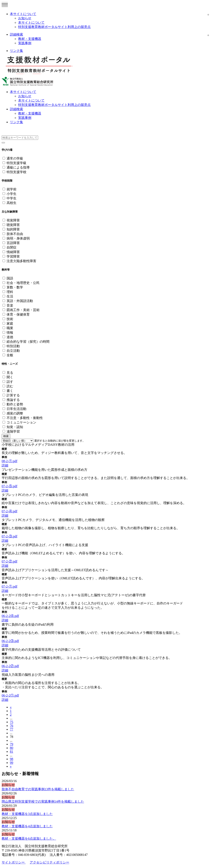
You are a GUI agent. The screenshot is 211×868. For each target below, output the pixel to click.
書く (10, 391)
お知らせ (25, 18)
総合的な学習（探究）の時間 (28, 342)
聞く (10, 377)
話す (10, 382)
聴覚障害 (13, 225)
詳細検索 (16, 34)
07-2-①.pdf (9, 586)
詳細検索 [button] (16, 109)
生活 (10, 296)
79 (12, 744)
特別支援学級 (16, 163)
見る (10, 373)
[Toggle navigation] (5, 5)
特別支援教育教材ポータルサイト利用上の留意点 (54, 27)
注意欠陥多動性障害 (21, 261)
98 (12, 759)
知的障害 (13, 229)
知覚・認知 (15, 427)
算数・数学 (15, 287)
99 (12, 763)
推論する (13, 400)
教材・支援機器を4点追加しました (27, 826)
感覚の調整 (15, 413)
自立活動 (13, 351)
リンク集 (16, 51)
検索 (6, 436)
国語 (10, 278)
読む (10, 386)
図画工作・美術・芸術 (23, 310)
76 (12, 726)
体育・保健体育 (18, 314)
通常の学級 (15, 158)
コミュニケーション (21, 422)
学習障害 (13, 256)
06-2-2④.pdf (10, 616)
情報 (10, 333)
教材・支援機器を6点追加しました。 (29, 838)
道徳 (10, 337)
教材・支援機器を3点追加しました (27, 814)
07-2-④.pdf (9, 511)
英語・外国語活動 (20, 301)
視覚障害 (13, 220)
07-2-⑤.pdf (9, 486)
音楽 (10, 305)
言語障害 (13, 243)
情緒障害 (13, 252)
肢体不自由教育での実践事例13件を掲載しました (38, 789)
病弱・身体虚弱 (18, 238)
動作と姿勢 (15, 404)
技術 (10, 319)
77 (12, 729)
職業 (10, 328)
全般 (10, 355)
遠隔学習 (13, 431)
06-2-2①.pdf (10, 695)
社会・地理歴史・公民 (23, 283)
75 (12, 722)
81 (12, 752)
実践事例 (25, 43)
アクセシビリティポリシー (49, 862)
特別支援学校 (16, 172)
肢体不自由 (15, 234)
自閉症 (12, 247)
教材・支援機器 (30, 39)
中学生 (12, 198)
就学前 (12, 189)
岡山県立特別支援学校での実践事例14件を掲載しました (43, 801)
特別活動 (13, 346)
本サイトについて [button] (23, 92)
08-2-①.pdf (9, 461)
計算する (13, 395)
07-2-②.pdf (9, 561)
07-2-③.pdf (9, 536)
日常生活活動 (16, 409)
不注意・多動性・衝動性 (25, 418)
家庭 (10, 323)
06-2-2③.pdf (10, 641)
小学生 (12, 194)
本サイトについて (23, 14)
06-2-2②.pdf (10, 666)
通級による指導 (18, 167)
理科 (10, 292)
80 (12, 748)
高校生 (12, 203)
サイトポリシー (14, 862)
